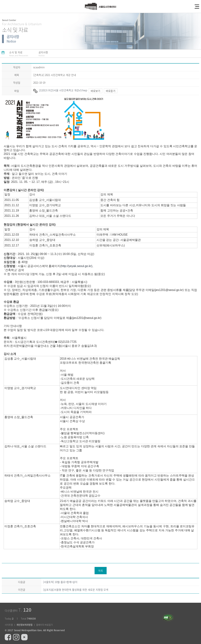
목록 (101, 571)
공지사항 (48, 54)
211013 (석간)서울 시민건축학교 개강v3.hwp (60, 90)
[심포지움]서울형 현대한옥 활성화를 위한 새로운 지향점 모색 (76, 590)
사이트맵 (9, 625)
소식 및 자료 (19, 54)
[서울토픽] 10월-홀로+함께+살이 (60, 582)
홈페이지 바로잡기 (44, 625)
